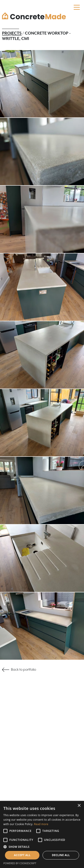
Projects (12, 33)
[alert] (42, 834)
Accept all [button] (22, 855)
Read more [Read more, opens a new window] (41, 824)
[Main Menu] (77, 7)
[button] (42, 847)
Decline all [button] (61, 855)
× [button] (79, 806)
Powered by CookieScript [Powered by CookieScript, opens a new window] (20, 863)
